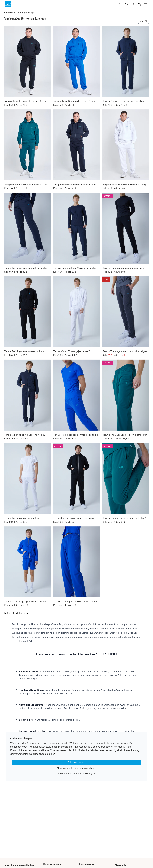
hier (53, 754)
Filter (143, 21)
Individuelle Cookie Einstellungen (76, 773)
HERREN (8, 13)
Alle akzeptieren (76, 762)
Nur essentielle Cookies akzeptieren (76, 768)
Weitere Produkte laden (16, 613)
